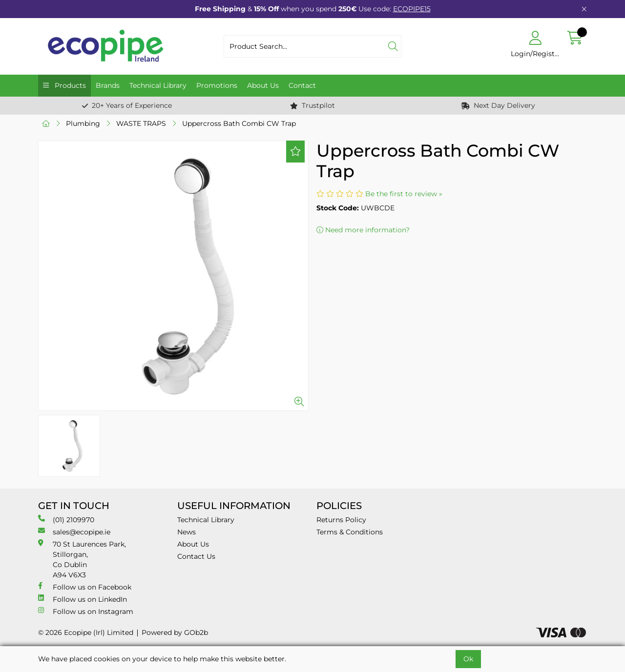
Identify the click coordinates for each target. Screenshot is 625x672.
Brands (108, 85)
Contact (302, 85)
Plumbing (83, 123)
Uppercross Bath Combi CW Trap (239, 123)
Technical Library (158, 85)
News (187, 532)
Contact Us (196, 556)
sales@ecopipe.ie (74, 532)
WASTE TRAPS (141, 123)
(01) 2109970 (66, 519)
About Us (263, 85)
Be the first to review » (404, 194)
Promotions (217, 85)
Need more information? (363, 230)
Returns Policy (341, 520)
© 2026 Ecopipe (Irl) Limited (86, 632)
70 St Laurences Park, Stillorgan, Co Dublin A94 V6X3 (82, 559)
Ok (468, 659)
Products (69, 85)
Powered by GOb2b (175, 632)
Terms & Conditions (350, 532)
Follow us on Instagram (86, 611)
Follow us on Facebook (85, 587)
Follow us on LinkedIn (83, 599)
